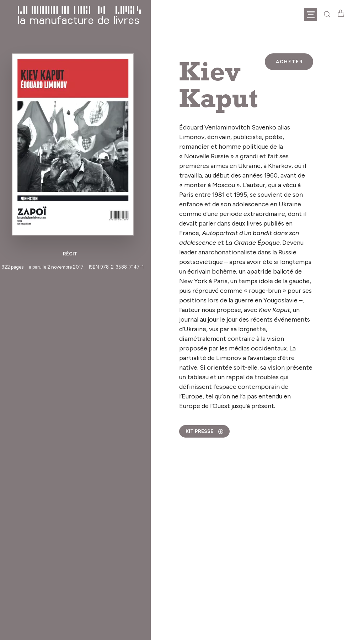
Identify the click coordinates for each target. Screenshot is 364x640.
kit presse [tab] (204, 431)
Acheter (290, 62)
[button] (314, 14)
